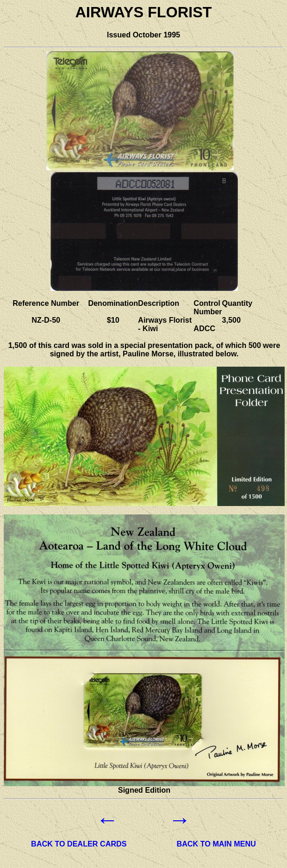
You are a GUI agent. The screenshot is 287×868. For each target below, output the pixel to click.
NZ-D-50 (46, 320)
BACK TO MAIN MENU (216, 844)
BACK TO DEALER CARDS (79, 844)
